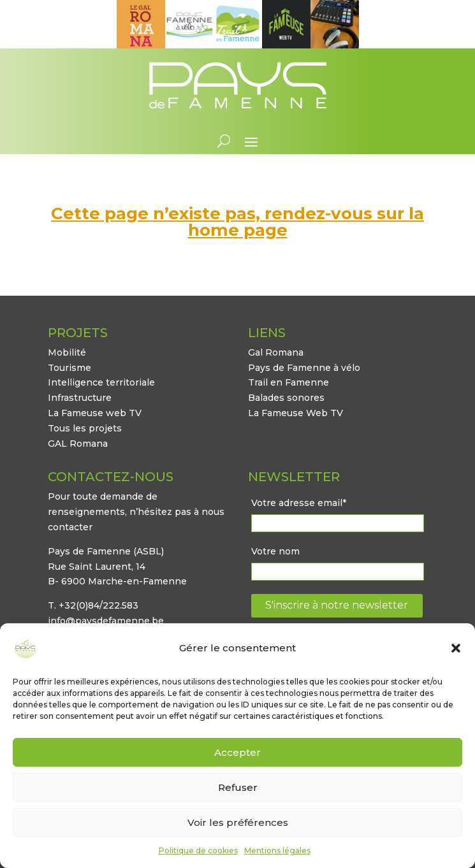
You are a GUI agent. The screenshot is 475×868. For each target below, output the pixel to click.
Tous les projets (85, 428)
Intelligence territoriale (101, 382)
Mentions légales (277, 850)
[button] (456, 648)
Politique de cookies (198, 850)
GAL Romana (78, 444)
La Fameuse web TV (95, 413)
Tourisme (69, 368)
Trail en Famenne (289, 382)
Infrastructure (80, 398)
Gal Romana (276, 352)
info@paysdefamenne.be (106, 621)
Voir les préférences (238, 822)
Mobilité (67, 352)
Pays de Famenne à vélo (304, 368)
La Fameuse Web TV (296, 413)
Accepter (237, 752)
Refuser (238, 787)
